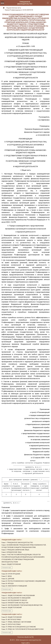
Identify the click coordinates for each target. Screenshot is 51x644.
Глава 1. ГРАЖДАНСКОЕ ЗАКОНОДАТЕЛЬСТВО (17, 543)
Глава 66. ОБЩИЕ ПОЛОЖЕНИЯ (12, 608)
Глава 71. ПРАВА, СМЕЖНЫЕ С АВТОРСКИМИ (16, 622)
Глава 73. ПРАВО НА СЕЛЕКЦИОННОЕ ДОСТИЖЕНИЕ (19, 627)
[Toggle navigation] (48, 3)
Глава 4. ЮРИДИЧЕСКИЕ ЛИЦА (12, 552)
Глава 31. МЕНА (7, 576)
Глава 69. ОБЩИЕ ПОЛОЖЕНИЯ (12, 617)
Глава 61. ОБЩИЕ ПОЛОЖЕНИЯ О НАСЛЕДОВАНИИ (18, 595)
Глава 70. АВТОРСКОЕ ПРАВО (11, 620)
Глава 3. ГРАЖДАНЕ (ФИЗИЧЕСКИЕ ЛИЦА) (15, 550)
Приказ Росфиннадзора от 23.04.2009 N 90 (19, 10)
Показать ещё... (7, 568)
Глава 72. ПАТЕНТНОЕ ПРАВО (11, 624)
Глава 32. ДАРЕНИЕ (8, 579)
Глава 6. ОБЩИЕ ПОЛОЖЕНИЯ (11, 564)
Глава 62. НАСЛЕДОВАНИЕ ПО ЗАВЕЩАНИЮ (16, 598)
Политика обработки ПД (26, 637)
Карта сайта (26, 643)
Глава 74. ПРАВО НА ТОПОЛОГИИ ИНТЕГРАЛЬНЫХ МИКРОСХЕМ (22, 629)
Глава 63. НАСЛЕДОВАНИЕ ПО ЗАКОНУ (14, 600)
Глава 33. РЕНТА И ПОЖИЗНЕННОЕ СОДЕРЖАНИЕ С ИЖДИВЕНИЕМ (23, 581)
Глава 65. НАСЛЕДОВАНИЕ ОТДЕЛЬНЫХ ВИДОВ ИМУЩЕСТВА (22, 605)
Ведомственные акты (14, 8)
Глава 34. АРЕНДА (8, 584)
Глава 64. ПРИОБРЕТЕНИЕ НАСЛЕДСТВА (15, 603)
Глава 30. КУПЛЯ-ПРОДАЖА (11, 574)
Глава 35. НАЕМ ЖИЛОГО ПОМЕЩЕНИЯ (14, 586)
